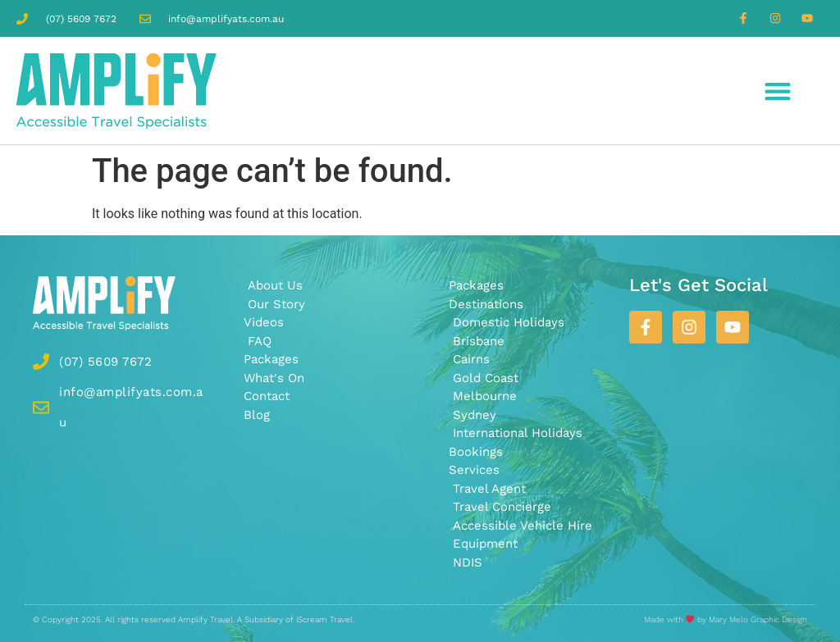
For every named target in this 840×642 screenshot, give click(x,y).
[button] (778, 91)
